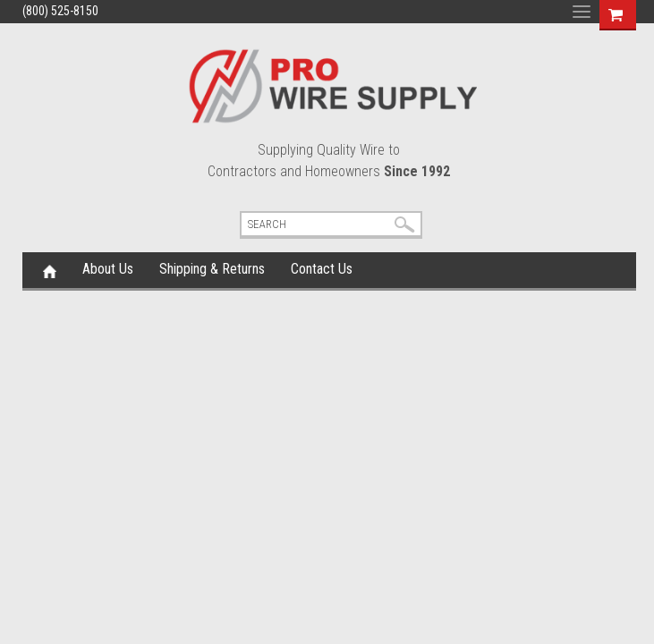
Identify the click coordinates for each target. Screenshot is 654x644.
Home (50, 270)
